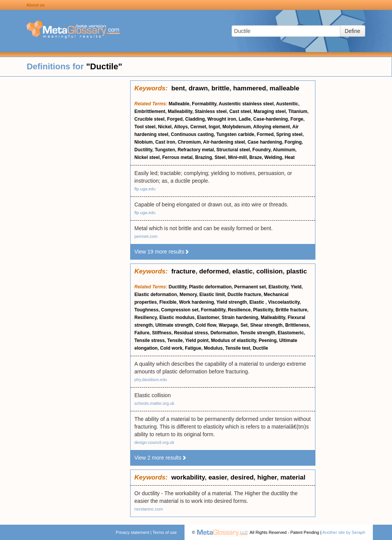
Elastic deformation (156, 295)
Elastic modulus (177, 317)
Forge (297, 119)
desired (242, 477)
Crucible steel (149, 119)
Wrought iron (222, 119)
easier (217, 477)
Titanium (298, 111)
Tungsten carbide (235, 134)
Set (244, 325)
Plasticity (263, 310)
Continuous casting (192, 134)
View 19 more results (162, 252)
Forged (175, 119)
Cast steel (240, 111)
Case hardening (265, 142)
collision (269, 271)
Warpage (228, 325)
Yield (296, 287)
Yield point (197, 340)
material (293, 477)
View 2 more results (161, 458)
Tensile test (238, 348)
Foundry (261, 150)
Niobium (144, 142)
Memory (188, 295)
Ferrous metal (177, 157)
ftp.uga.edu (145, 189)
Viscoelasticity (284, 302)
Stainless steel (211, 111)
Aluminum (284, 150)
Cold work (171, 348)
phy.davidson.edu (151, 380)
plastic (297, 271)
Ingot (214, 127)
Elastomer (208, 317)
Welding (273, 157)
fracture (183, 271)
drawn (198, 88)
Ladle (244, 119)
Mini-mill (238, 157)
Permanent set (250, 287)
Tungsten (165, 150)
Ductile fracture (244, 295)
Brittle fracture (292, 310)
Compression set (180, 310)
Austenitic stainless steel (246, 104)
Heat (290, 157)
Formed (265, 134)
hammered (250, 88)
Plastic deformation (210, 287)
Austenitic (287, 104)
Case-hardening (271, 119)
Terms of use (165, 532)
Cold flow (206, 325)
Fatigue (193, 348)
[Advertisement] (65, 195)
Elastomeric (291, 333)
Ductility (143, 150)
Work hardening (197, 302)
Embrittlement (150, 111)
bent (178, 88)
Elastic (258, 302)
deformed (214, 271)
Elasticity (278, 287)
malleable (284, 88)
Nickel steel (147, 157)
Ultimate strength (174, 325)
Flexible (168, 302)
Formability (204, 104)
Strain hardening (240, 317)
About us (36, 5)
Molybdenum (237, 127)
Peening (268, 340)
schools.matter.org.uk (154, 403)
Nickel (165, 127)
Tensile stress (149, 340)
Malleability (180, 111)
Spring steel (290, 134)
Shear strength (267, 325)
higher (267, 477)
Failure (142, 333)
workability (188, 477)
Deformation (224, 333)
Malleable (179, 104)
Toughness (146, 310)
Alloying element (271, 127)
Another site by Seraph (344, 532)
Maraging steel (269, 111)
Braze (256, 157)
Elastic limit (212, 295)
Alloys (181, 127)
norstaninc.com (149, 509)
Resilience (239, 310)
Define (353, 31)
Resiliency (145, 317)
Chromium (189, 142)
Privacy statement (132, 532)
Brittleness (297, 325)
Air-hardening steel (224, 142)
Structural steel (233, 150)
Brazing (204, 157)
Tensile (175, 340)
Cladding (195, 119)
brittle (220, 88)
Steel (220, 157)
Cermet (198, 127)
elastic (243, 271)
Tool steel (145, 127)
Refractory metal (196, 150)
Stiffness (162, 333)
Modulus (213, 348)
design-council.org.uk (154, 442)
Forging (293, 142)
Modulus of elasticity (234, 340)
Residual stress (191, 333)
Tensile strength (258, 333)
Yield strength (232, 302)
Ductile (260, 348)
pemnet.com (146, 236)
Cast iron (165, 142)
